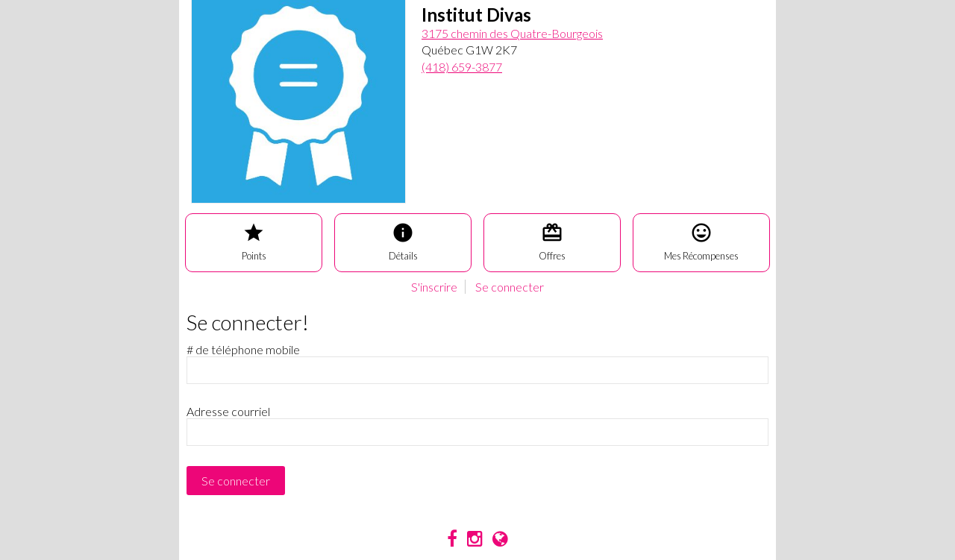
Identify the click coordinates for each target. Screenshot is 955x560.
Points (254, 242)
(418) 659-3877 (462, 67)
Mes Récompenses (701, 242)
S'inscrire (434, 287)
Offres (552, 242)
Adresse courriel (228, 411)
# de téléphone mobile (243, 349)
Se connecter (510, 287)
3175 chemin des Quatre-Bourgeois (512, 33)
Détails (403, 242)
